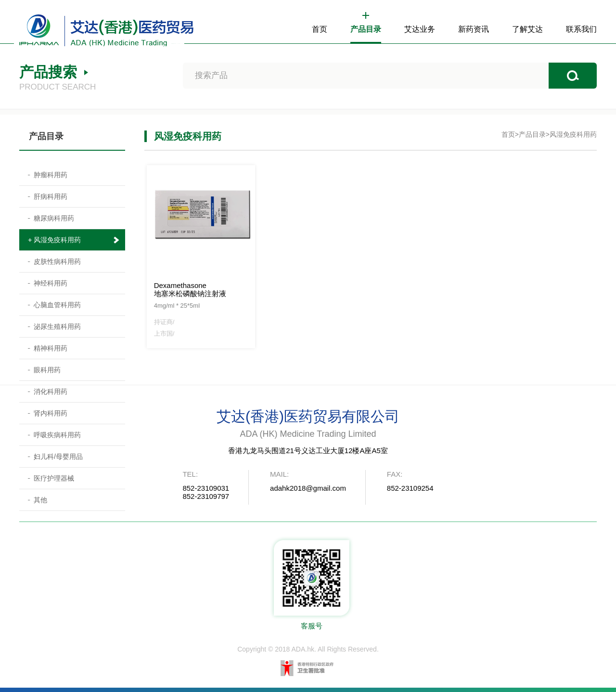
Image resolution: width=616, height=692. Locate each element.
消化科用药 (51, 392)
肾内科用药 (51, 413)
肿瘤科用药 (51, 175)
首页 (320, 29)
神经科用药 (51, 283)
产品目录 (366, 29)
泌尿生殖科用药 (57, 326)
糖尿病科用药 (54, 218)
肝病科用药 (51, 196)
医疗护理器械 (54, 478)
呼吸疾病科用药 (57, 435)
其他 (40, 500)
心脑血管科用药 (57, 305)
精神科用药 (51, 348)
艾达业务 (420, 29)
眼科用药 (47, 370)
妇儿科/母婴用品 (58, 457)
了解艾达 (527, 29)
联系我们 (581, 29)
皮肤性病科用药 (57, 261)
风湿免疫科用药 (57, 240)
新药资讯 (474, 29)
